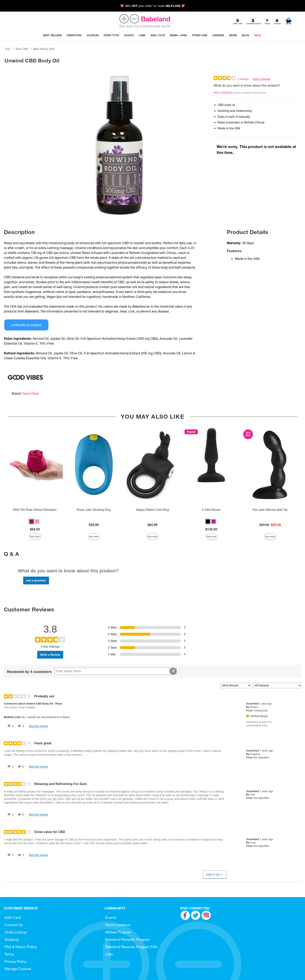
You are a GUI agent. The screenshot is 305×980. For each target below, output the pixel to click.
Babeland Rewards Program (127, 939)
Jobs (109, 954)
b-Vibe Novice (211, 510)
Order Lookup (15, 932)
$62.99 (152, 525)
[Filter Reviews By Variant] (277, 685)
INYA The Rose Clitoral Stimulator (35, 510)
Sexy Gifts (22, 49)
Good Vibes (31, 393)
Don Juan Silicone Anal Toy (270, 510)
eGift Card (13, 917)
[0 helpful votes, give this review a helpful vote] (10, 726)
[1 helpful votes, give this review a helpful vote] (10, 767)
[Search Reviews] (116, 671)
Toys (8, 49)
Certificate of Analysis (26, 325)
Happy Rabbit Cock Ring (152, 510)
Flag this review (38, 726)
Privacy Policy (16, 961)
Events (111, 917)
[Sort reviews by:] (236, 685)
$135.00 (211, 529)
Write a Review (261, 79)
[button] (31, 522)
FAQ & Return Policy (21, 947)
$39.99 (94, 525)
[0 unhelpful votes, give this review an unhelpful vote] (20, 726)
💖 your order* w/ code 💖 (153, 6)
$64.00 (35, 529)
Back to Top (215, 875)
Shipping (11, 939)
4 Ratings (243, 79)
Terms (9, 954)
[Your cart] (288, 22)
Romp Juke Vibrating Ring (94, 510)
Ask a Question (223, 93)
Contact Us (14, 925)
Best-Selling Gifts (44, 49)
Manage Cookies (18, 969)
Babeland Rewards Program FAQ (131, 947)
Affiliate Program (118, 932)
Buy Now (35, 536)
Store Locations (118, 925)
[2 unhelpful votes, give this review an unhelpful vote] (20, 855)
